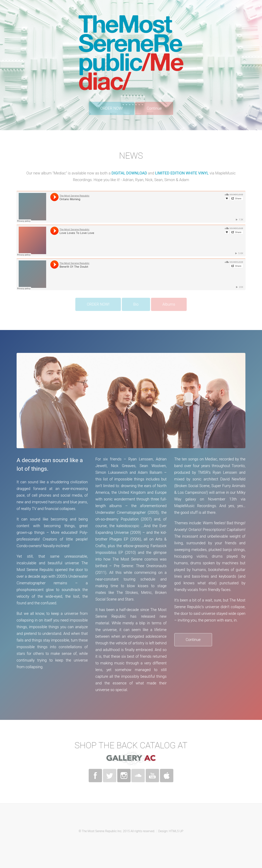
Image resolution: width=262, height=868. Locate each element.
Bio (136, 304)
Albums (169, 304)
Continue (154, 108)
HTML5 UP (176, 831)
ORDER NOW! (112, 108)
